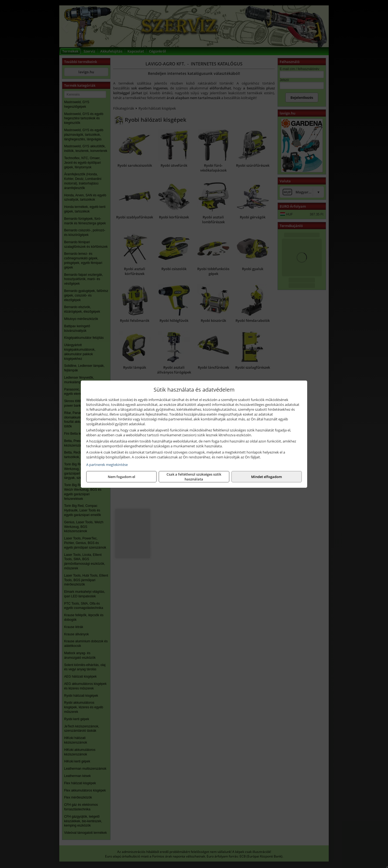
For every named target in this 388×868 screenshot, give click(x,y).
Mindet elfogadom (266, 477)
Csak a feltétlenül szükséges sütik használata (194, 477)
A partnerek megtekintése (107, 465)
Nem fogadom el (122, 477)
